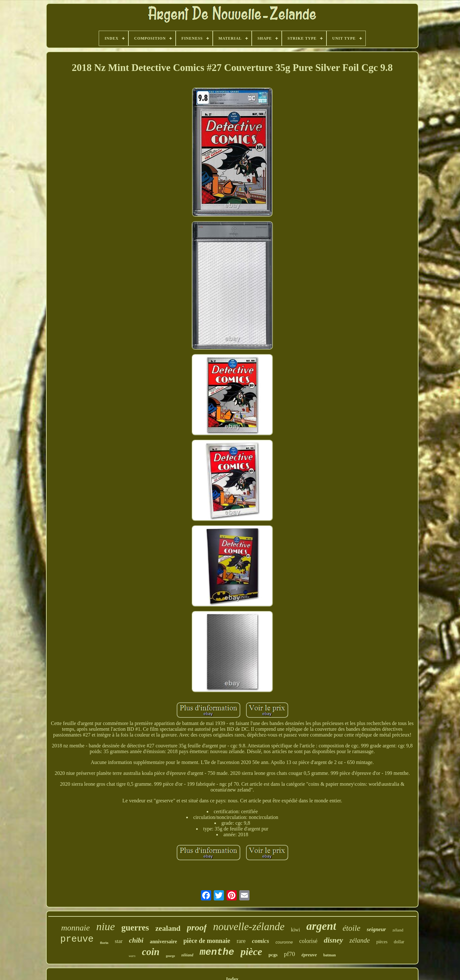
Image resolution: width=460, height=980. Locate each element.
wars (132, 956)
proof (197, 927)
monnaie (76, 928)
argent (321, 926)
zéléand (187, 955)
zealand (168, 928)
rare (241, 941)
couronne (284, 942)
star (119, 941)
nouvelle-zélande (249, 927)
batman (330, 955)
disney (333, 940)
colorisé (308, 941)
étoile (351, 928)
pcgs (273, 955)
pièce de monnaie (207, 941)
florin (104, 943)
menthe (217, 952)
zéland (398, 930)
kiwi (295, 930)
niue (106, 926)
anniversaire (163, 941)
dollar (399, 942)
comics (261, 941)
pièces (382, 942)
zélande (360, 940)
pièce (251, 952)
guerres (135, 928)
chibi (136, 940)
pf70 (290, 954)
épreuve (309, 955)
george (170, 956)
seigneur (376, 929)
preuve (77, 939)
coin (151, 952)
